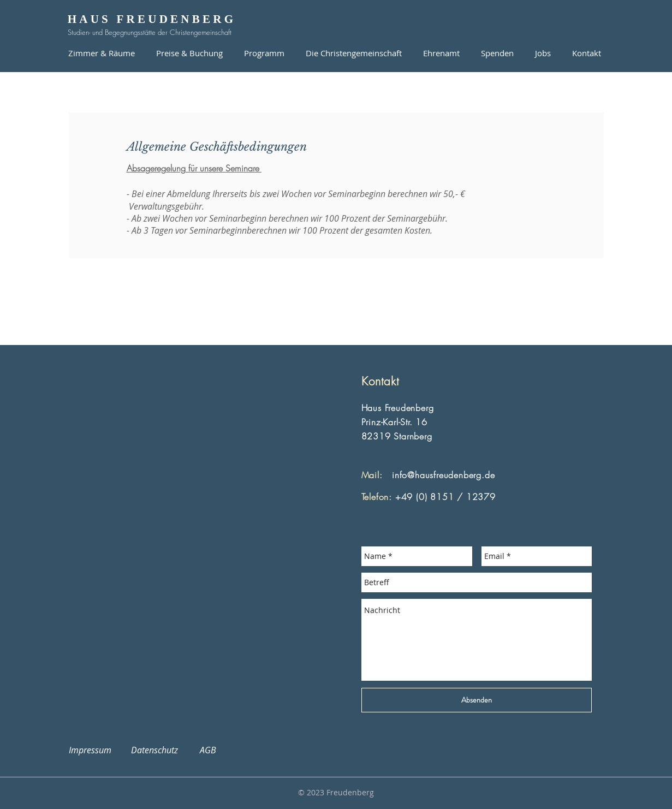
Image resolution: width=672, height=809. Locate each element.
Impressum (97, 750)
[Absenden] (477, 700)
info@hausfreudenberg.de (443, 475)
